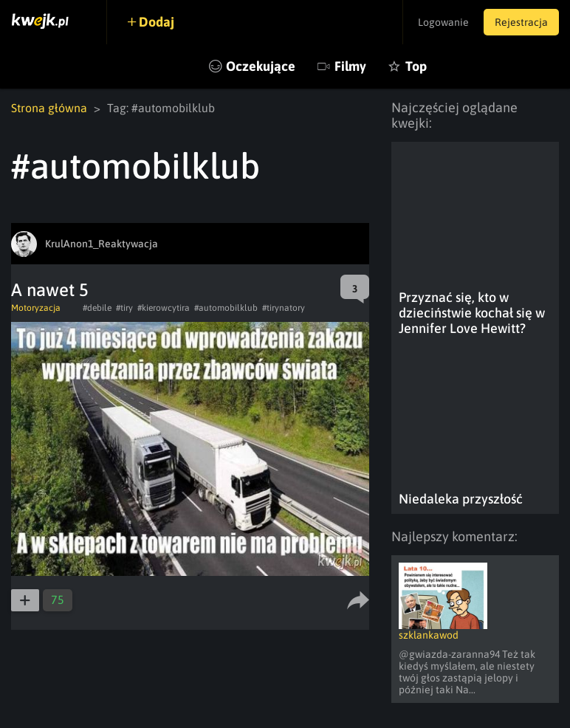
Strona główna (49, 108)
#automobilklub (226, 308)
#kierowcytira (164, 308)
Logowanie (443, 22)
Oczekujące (261, 66)
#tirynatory (284, 308)
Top (416, 66)
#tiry (124, 308)
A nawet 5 (50, 290)
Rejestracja (521, 22)
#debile (97, 308)
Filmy (350, 66)
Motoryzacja (36, 308)
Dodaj (157, 22)
